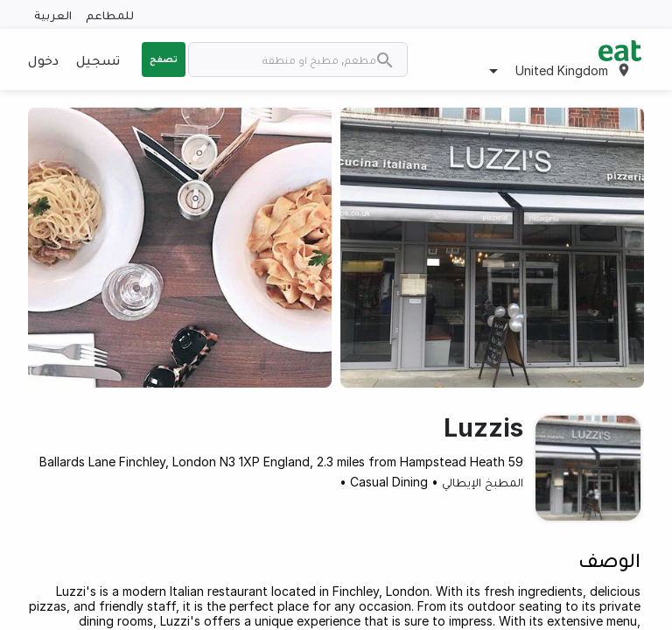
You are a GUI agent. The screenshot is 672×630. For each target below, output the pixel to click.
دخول (43, 59)
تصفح (164, 59)
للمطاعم (110, 14)
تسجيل (98, 59)
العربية (53, 14)
